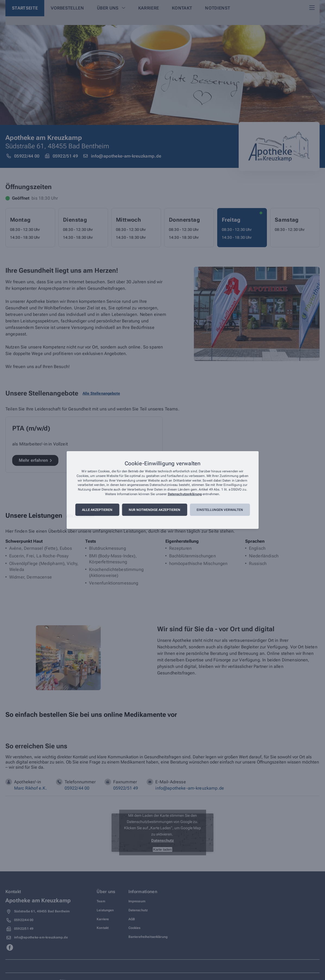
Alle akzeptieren (97, 510)
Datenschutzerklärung (185, 494)
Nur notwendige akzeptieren (154, 510)
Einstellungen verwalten (220, 510)
